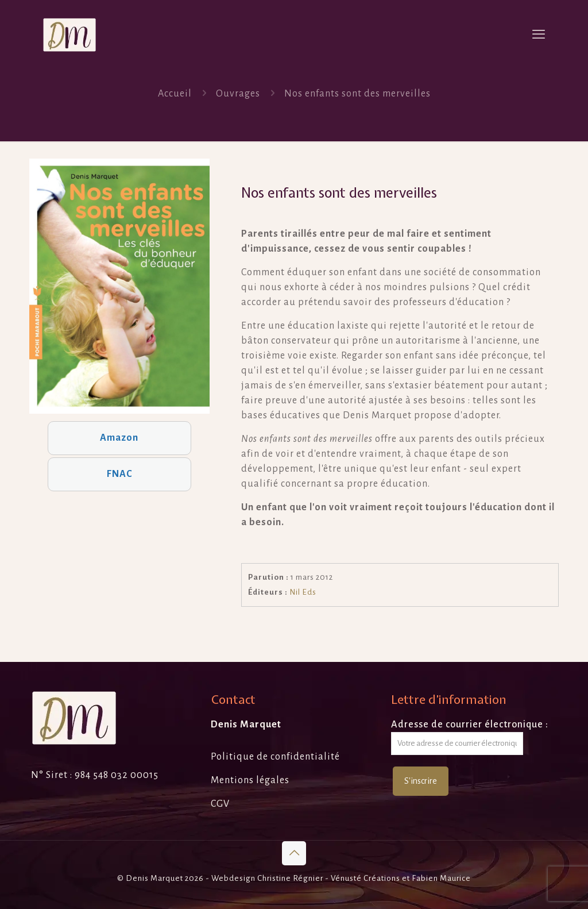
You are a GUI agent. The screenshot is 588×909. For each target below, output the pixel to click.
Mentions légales (250, 780)
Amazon (119, 438)
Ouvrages (238, 94)
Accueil (175, 94)
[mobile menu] (539, 34)
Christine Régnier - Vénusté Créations (329, 878)
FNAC (119, 474)
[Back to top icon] (294, 853)
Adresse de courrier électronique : (470, 737)
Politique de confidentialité (275, 757)
